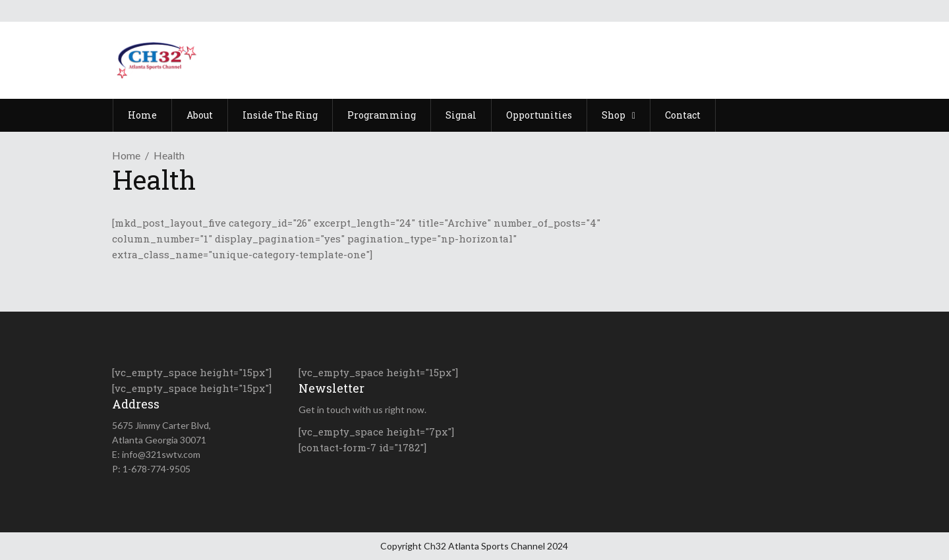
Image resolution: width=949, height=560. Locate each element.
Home (126, 155)
